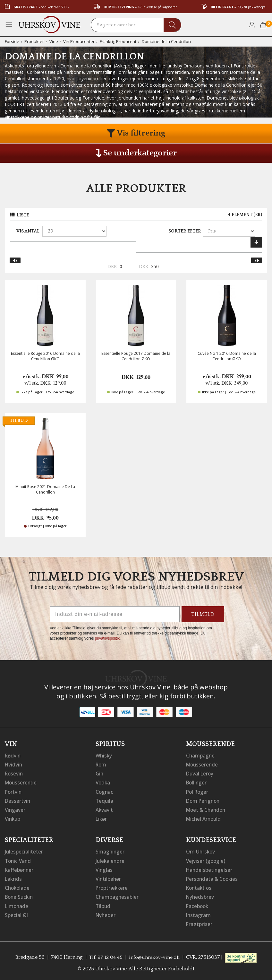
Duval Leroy (200, 773)
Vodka (103, 782)
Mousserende (21, 782)
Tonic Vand (19, 860)
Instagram (199, 914)
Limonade (17, 905)
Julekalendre (110, 860)
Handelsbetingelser (210, 869)
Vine (54, 41)
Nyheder (106, 914)
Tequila (105, 800)
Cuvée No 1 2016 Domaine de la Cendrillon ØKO (227, 356)
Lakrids (14, 878)
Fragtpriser (199, 923)
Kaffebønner (20, 869)
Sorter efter (185, 231)
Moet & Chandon (207, 809)
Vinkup (13, 818)
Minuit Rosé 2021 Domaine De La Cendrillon (45, 489)
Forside (12, 41)
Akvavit (104, 809)
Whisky (104, 755)
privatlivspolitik (107, 638)
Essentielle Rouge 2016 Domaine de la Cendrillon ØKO (45, 356)
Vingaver (15, 809)
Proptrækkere (112, 887)
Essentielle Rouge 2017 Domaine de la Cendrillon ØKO (136, 356)
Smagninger (110, 851)
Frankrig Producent (118, 41)
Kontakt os (200, 887)
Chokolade (18, 887)
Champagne (201, 755)
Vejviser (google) (206, 860)
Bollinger (197, 782)
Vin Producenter (79, 41)
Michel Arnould (204, 818)
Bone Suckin (20, 896)
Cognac (105, 791)
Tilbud (103, 905)
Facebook (198, 905)
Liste (23, 215)
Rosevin (14, 773)
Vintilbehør (109, 878)
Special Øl (17, 914)
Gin (100, 773)
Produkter (34, 41)
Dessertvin (18, 800)
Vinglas (104, 869)
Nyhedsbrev (200, 896)
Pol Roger (198, 791)
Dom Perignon (204, 800)
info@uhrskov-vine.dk (155, 956)
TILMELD (203, 614)
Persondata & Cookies (213, 878)
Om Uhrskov (201, 851)
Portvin (14, 791)
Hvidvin (14, 764)
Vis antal (28, 231)
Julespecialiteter (24, 851)
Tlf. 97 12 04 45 (105, 956)
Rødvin (13, 755)
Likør (102, 818)
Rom (101, 764)
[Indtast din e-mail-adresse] (115, 614)
